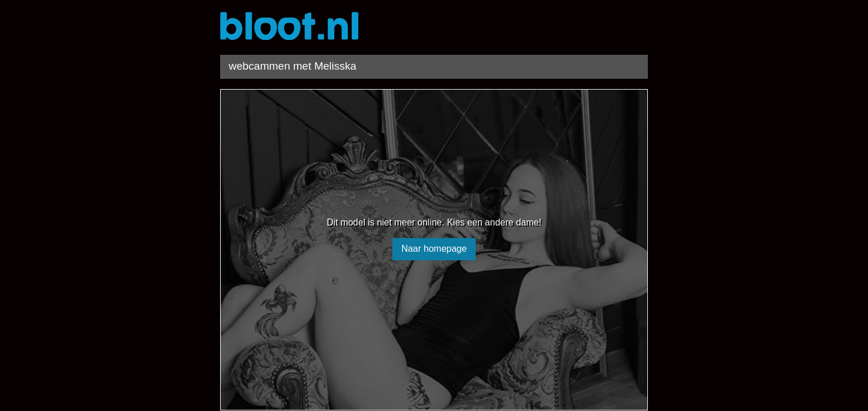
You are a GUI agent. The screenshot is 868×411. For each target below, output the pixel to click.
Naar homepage (434, 249)
